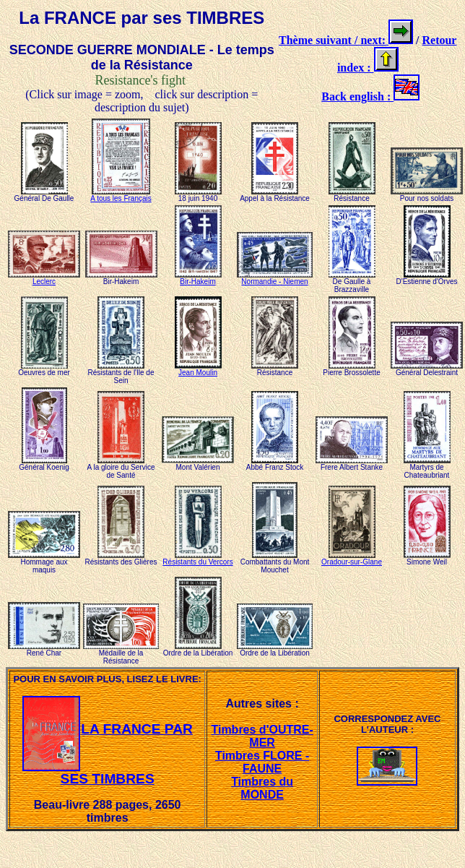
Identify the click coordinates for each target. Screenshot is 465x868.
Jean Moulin (198, 369)
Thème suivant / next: (334, 40)
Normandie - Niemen (275, 278)
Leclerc (44, 278)
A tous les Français (121, 195)
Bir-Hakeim (198, 278)
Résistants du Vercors (197, 559)
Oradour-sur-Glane (352, 559)
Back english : (357, 96)
